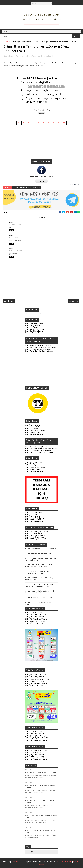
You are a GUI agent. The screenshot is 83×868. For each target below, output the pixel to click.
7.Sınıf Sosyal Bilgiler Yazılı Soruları (37, 737)
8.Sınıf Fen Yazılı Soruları (34, 752)
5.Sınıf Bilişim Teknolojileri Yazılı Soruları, (42, 56)
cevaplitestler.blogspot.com (19, 66)
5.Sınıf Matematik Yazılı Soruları (36, 614)
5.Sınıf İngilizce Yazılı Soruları (35, 622)
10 (64, 123)
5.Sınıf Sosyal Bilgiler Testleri (35, 329)
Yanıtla (11, 230)
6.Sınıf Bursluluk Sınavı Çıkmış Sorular (38, 447)
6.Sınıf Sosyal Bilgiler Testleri (35, 430)
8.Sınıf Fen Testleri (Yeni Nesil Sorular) (41, 549)
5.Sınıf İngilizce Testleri (33, 333)
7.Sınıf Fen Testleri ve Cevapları (38, 554)
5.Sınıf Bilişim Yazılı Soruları (35, 623)
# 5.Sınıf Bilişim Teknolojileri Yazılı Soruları (27, 187)
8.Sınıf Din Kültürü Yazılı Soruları (36, 760)
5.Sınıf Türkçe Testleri (33, 326)
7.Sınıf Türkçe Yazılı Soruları (35, 733)
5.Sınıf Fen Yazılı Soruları (34, 613)
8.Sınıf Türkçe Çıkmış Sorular (35, 535)
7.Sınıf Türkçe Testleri (33, 466)
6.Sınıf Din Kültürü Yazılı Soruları (36, 683)
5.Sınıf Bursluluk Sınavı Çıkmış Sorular (38, 345)
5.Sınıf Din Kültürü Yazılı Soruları (36, 620)
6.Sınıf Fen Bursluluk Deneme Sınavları (39, 450)
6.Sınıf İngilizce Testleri (33, 432)
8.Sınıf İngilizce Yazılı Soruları (35, 756)
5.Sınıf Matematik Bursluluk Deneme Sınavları (41, 347)
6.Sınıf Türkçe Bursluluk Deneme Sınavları (40, 452)
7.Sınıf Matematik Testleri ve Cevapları (41, 598)
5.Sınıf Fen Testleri (32, 327)
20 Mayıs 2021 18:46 (16, 225)
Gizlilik (41, 865)
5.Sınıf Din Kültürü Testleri (34, 331)
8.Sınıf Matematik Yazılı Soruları (36, 751)
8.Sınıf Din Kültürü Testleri (34, 522)
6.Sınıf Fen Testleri (32, 429)
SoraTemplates (17, 861)
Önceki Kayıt (74, 301)
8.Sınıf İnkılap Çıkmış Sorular (35, 537)
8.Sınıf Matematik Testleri (34, 513)
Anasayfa (7, 42)
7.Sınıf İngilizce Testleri (33, 469)
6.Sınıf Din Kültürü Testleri (34, 434)
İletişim (76, 861)
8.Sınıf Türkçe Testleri (33, 516)
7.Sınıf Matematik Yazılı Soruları (36, 735)
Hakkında (68, 861)
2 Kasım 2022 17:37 (16, 238)
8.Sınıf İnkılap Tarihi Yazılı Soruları (37, 758)
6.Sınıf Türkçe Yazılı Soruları (35, 676)
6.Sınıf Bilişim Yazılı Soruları (35, 685)
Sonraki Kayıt (9, 301)
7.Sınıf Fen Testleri (32, 464)
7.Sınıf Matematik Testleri (34, 462)
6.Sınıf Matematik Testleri (34, 427)
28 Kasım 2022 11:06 (16, 251)
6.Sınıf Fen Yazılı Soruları (34, 678)
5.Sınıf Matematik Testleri (34, 324)
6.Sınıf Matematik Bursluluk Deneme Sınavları (41, 449)
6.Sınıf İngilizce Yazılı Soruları (35, 681)
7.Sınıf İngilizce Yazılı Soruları (35, 739)
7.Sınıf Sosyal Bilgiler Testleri (35, 468)
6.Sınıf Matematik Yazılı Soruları (36, 674)
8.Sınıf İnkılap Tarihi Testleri (35, 518)
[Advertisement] (41, 144)
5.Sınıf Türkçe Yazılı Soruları (35, 616)
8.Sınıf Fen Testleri (32, 514)
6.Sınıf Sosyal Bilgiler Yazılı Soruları (37, 680)
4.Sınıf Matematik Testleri (34, 314)
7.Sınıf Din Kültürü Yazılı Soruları (36, 741)
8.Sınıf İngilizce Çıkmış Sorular (36, 539)
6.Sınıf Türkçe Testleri (33, 425)
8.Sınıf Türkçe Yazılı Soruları (35, 754)
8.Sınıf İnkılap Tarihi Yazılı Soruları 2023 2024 (41, 772)
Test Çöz (60, 861)
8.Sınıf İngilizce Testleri (33, 520)
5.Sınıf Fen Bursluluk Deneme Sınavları (39, 349)
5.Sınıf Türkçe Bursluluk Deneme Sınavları (40, 351)
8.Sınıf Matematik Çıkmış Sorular (37, 532)
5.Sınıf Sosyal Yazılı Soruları (35, 618)
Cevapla (42, 113)
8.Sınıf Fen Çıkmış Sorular (34, 533)
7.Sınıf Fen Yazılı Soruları (34, 732)
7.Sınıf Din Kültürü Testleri (34, 471)
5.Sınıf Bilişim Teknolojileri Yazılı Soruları (25, 42)
